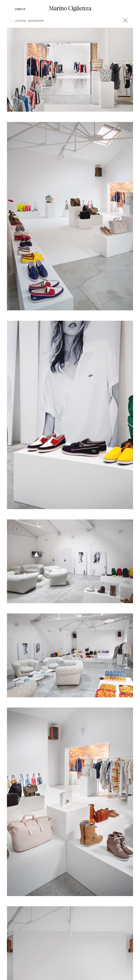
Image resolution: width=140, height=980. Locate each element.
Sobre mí (20, 9)
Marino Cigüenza (70, 8)
